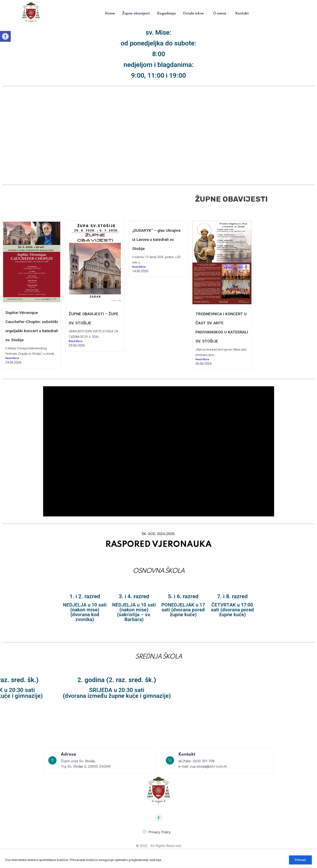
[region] (158, 859)
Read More (12, 358)
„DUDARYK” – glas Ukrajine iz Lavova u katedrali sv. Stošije (156, 240)
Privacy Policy (160, 832)
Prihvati (300, 860)
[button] (5, 36)
